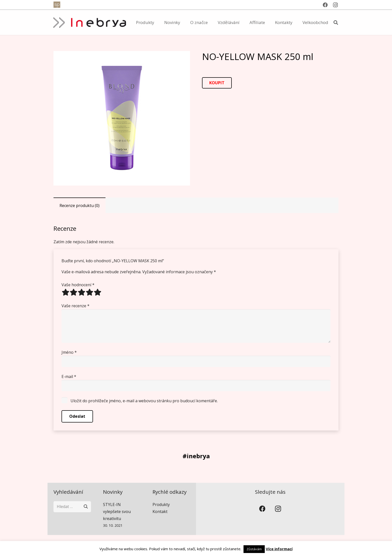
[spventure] (57, 5)
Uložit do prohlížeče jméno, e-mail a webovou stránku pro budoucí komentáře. (144, 401)
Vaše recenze (75, 306)
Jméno (69, 352)
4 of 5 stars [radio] (89, 292)
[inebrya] (90, 23)
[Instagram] (335, 5)
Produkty (161, 504)
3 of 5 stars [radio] (81, 292)
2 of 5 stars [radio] (73, 292)
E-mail (69, 376)
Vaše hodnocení (78, 285)
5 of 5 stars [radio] (97, 292)
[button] (336, 22)
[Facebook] (325, 5)
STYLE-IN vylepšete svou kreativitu (117, 511)
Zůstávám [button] (254, 549)
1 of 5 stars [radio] (65, 292)
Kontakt (160, 511)
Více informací (279, 549)
